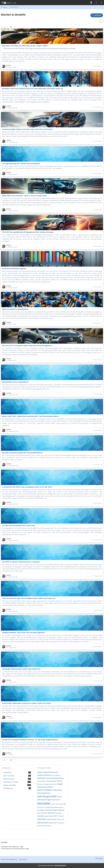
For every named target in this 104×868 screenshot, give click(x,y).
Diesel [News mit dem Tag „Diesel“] (60, 784)
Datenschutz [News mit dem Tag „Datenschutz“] (53, 784)
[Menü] (101, 3)
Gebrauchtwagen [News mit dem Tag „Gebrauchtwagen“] (44, 800)
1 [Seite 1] (2, 27)
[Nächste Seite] (15, 27)
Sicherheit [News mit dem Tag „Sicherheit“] (51, 813)
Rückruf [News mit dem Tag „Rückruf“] (44, 813)
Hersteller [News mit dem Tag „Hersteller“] (44, 804)
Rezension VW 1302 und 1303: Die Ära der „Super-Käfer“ (25, 46)
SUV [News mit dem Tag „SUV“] (56, 816)
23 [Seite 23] (11, 27)
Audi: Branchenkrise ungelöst (14, 269)
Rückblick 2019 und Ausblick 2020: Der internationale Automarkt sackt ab (33, 89)
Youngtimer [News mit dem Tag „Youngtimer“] (61, 823)
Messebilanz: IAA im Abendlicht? (15, 382)
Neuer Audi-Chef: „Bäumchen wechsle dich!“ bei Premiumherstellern (30, 416)
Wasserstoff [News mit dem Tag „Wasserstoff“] (60, 819)
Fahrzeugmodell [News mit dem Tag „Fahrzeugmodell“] (47, 796)
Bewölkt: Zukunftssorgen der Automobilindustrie (22, 453)
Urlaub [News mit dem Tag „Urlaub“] (54, 819)
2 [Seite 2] (4, 27)
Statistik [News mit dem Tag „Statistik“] (40, 816)
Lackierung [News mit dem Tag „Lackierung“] (49, 807)
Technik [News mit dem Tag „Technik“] (41, 819)
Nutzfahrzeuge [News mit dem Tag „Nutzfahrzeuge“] (51, 810)
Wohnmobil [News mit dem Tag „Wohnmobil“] (53, 823)
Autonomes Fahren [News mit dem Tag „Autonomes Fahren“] (54, 781)
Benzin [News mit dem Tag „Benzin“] (39, 784)
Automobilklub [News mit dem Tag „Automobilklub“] (42, 781)
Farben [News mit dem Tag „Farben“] (59, 797)
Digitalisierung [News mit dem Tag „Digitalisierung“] (42, 787)
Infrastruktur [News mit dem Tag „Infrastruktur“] (59, 804)
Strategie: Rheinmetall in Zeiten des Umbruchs (21, 669)
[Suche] (91, 3)
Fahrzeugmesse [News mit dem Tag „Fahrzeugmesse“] (44, 793)
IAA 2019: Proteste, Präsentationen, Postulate (21, 562)
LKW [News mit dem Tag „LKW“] (55, 807)
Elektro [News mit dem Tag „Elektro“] (50, 787)
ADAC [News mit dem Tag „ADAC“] (57, 772)
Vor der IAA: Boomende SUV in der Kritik (18, 526)
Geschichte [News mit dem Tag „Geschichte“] (56, 800)
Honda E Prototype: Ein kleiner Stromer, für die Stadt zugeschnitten (30, 740)
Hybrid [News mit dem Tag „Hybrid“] (53, 804)
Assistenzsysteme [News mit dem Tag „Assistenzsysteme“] (44, 775)
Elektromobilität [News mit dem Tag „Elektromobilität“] (44, 790)
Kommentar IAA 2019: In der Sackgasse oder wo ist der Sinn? (27, 487)
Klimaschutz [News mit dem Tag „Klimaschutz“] (41, 807)
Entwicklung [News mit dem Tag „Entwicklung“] (57, 790)
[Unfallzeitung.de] (44, 3)
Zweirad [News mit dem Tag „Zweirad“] (48, 826)
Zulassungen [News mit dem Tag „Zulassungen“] (41, 826)
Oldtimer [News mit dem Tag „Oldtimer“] (61, 810)
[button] (97, 15)
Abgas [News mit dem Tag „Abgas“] (40, 772)
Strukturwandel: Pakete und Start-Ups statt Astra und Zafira (27, 129)
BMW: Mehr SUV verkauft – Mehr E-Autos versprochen (24, 196)
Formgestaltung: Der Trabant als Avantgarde (21, 164)
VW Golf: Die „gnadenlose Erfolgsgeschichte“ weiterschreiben (28, 232)
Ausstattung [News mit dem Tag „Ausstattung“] (56, 775)
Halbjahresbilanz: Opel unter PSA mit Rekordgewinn (23, 633)
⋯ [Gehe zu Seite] (7, 27)
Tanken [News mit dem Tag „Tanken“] (61, 816)
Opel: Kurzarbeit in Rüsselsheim (15, 309)
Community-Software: (52, 866)
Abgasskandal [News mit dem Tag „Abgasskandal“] (48, 772)
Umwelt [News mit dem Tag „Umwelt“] (48, 819)
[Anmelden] (96, 3)
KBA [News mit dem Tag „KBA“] (65, 804)
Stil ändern (99, 858)
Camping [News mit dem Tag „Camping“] (45, 784)
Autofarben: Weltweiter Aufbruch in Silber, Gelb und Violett (27, 703)
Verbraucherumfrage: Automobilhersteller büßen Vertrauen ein (29, 598)
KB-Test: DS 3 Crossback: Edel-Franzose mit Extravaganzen (27, 346)
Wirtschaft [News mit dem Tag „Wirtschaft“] (43, 823)
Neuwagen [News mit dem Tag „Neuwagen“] (41, 810)
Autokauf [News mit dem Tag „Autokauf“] (41, 778)
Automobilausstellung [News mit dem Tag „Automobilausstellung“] (55, 778)
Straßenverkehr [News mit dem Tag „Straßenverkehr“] (49, 816)
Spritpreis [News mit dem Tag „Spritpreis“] (59, 813)
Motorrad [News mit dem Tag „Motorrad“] (60, 807)
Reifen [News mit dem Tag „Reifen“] (39, 813)
